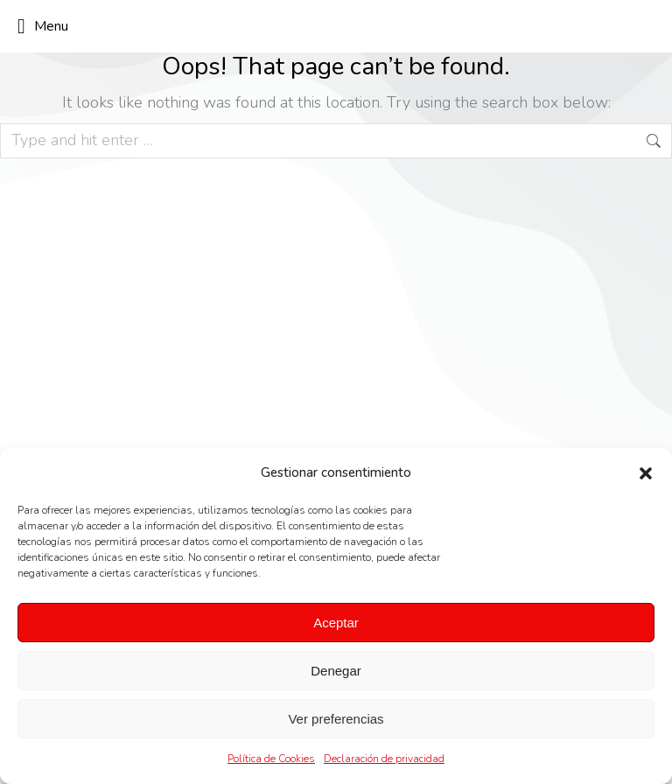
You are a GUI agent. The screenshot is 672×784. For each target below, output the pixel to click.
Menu (43, 26)
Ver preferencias (336, 719)
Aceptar (336, 623)
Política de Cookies (271, 759)
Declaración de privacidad (384, 759)
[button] (646, 473)
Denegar (336, 671)
